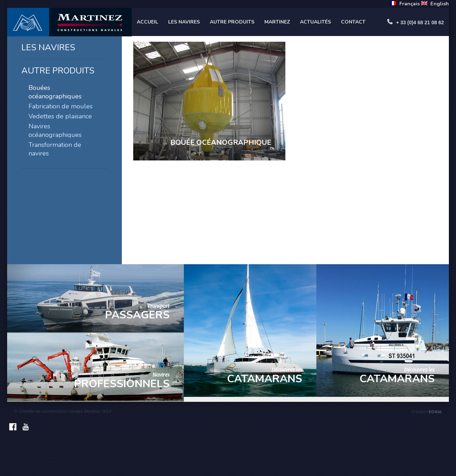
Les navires (184, 22)
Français (410, 4)
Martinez (277, 22)
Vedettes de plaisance (60, 116)
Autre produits (232, 22)
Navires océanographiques (55, 130)
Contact (353, 22)
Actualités (315, 22)
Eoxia (435, 412)
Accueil (147, 22)
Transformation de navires (55, 149)
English (440, 4)
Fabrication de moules (61, 106)
